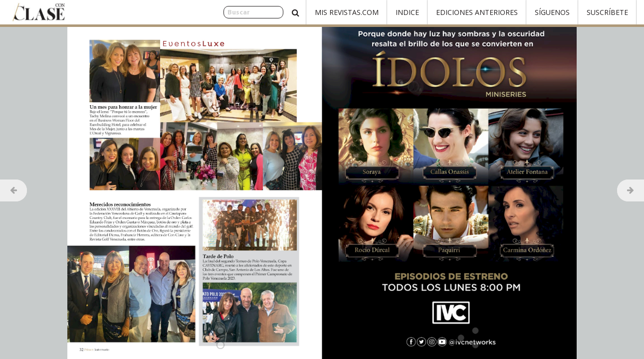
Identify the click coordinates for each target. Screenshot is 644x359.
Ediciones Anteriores (477, 12)
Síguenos (552, 12)
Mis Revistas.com (347, 12)
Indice (407, 12)
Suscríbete (607, 12)
